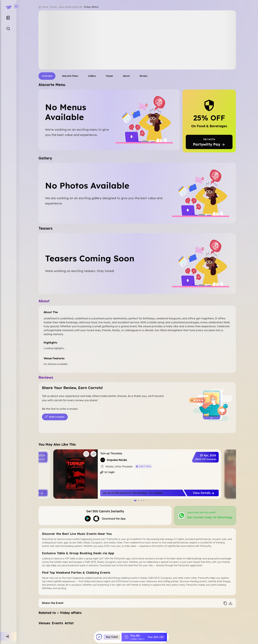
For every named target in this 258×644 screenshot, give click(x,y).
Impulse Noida (117, 460)
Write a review (55, 417)
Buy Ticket (112, 637)
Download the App (114, 519)
